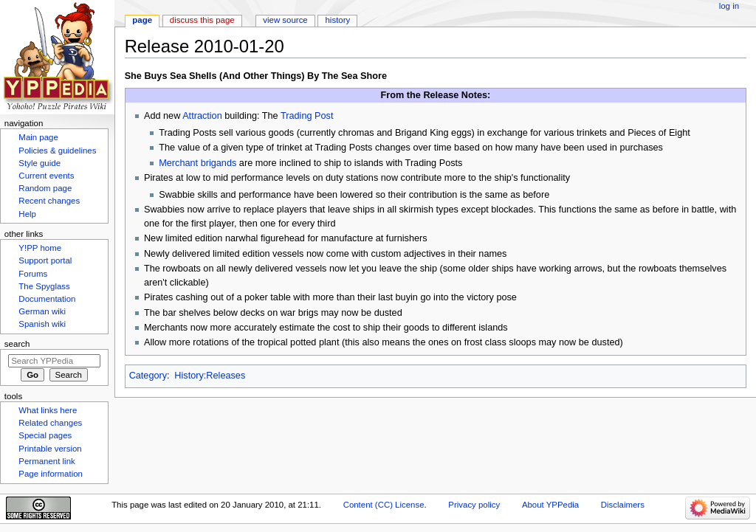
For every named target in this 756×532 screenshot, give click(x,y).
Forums (33, 274)
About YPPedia (550, 505)
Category (148, 376)
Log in (729, 6)
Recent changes (49, 201)
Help (27, 214)
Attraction (202, 116)
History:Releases (210, 376)
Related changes (50, 423)
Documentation (47, 299)
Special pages (45, 435)
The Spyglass (44, 286)
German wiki (42, 311)
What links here (48, 410)
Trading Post (307, 116)
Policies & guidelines (57, 151)
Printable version (50, 449)
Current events (46, 176)
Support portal (45, 260)
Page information (51, 474)
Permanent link (47, 461)
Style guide (39, 163)
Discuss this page (202, 20)
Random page (45, 188)
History (338, 20)
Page (142, 20)
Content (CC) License (384, 505)
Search (17, 344)
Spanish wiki (42, 324)
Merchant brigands (197, 163)
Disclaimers (623, 505)
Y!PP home (40, 248)
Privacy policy (474, 505)
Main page (38, 137)
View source (285, 20)
